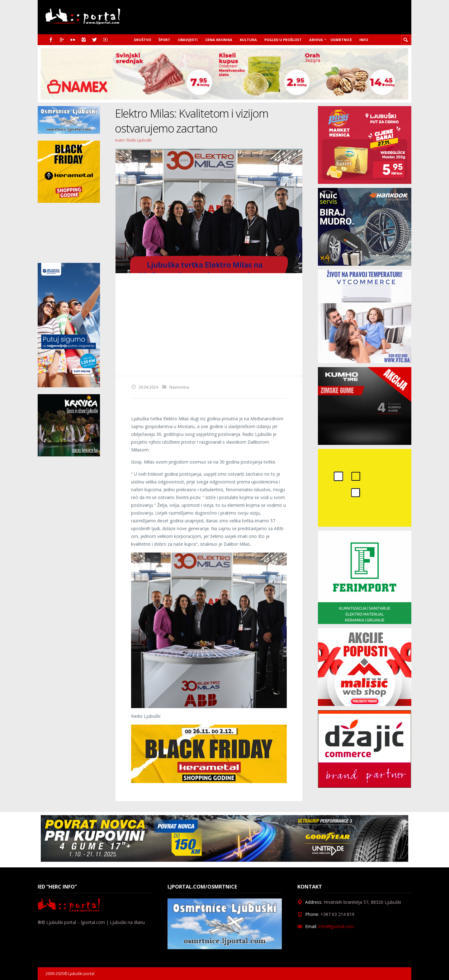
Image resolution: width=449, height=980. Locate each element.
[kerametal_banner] (209, 781)
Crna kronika (219, 40)
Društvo (142, 40)
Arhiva (316, 40)
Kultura (248, 40)
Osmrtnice (341, 40)
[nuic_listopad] (365, 264)
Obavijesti (188, 40)
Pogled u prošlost (283, 40)
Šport (164, 40)
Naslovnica (179, 387)
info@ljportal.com (336, 926)
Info (364, 40)
